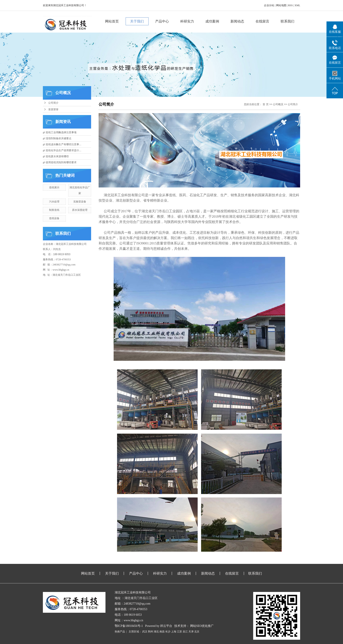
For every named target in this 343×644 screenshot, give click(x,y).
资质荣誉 (53, 109)
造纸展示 (54, 187)
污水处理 (54, 202)
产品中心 (162, 21)
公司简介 (53, 103)
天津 (191, 632)
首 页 (266, 104)
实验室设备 (80, 202)
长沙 (168, 632)
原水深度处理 (80, 210)
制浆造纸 (54, 210)
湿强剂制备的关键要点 (59, 138)
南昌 (162, 632)
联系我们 (288, 21)
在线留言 (263, 21)
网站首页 (112, 21)
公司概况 (278, 104)
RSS (290, 5)
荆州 (150, 632)
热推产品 (120, 632)
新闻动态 (238, 21)
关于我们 (137, 21)
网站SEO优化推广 (202, 626)
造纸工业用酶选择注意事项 (61, 132)
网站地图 (281, 5)
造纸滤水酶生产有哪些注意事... (63, 144)
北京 (197, 632)
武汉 (145, 632)
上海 (174, 632)
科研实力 (187, 21)
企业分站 (269, 5)
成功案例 (212, 21)
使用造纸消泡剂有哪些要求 (61, 162)
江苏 (179, 632)
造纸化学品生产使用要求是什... (63, 150)
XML (297, 5)
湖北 (156, 632)
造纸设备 (54, 218)
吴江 (185, 632)
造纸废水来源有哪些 (57, 156)
